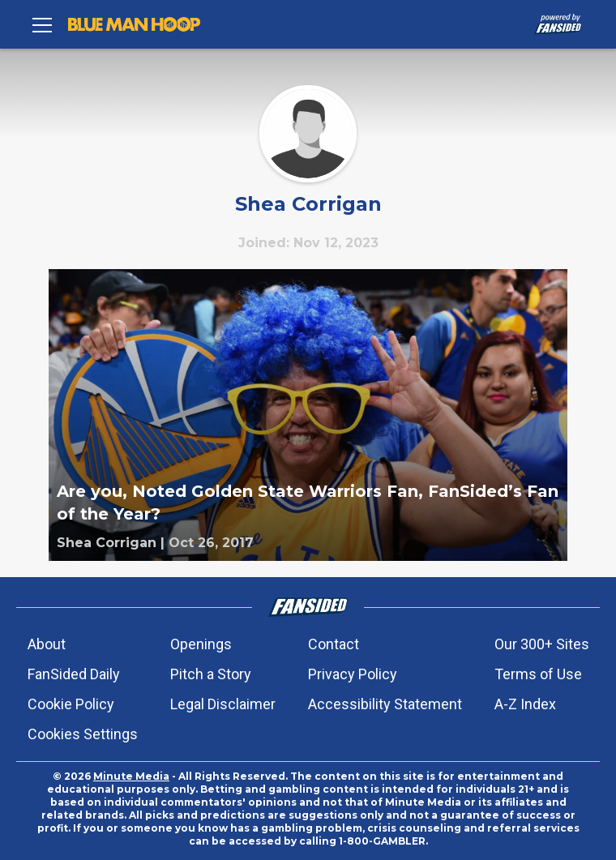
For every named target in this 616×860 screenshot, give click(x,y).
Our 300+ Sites (542, 644)
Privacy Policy (353, 674)
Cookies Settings (83, 734)
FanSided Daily (74, 674)
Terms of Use (538, 674)
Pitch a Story (211, 674)
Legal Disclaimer (223, 704)
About (47, 644)
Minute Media (131, 776)
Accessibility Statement (385, 704)
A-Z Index (525, 704)
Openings (201, 644)
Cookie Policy (71, 704)
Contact (334, 644)
